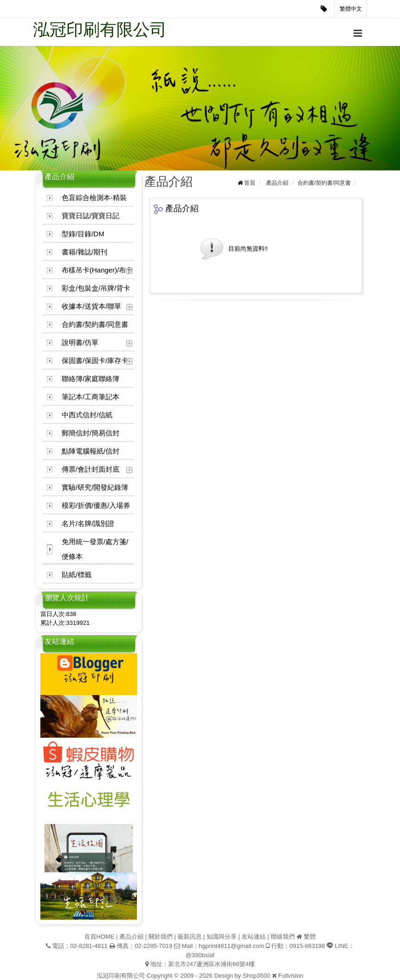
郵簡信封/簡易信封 (90, 433)
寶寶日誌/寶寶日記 (90, 216)
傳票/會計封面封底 (90, 469)
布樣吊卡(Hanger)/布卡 (97, 270)
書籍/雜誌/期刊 (84, 252)
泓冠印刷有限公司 (100, 29)
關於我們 (161, 937)
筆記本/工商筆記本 (90, 397)
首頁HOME (100, 937)
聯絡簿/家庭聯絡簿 (90, 379)
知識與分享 (222, 937)
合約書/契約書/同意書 (95, 324)
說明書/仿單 (80, 342)
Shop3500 (256, 976)
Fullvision (290, 976)
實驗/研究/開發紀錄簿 (95, 487)
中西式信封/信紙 (87, 415)
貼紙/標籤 (77, 574)
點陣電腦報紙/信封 (90, 451)
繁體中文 (351, 9)
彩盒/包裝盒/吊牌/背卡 (96, 288)
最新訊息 (189, 937)
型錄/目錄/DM (83, 234)
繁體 (310, 937)
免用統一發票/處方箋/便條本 (95, 549)
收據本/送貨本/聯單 (91, 306)
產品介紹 (277, 183)
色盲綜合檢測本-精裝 (94, 198)
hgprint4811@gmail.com (231, 946)
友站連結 (254, 937)
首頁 (250, 183)
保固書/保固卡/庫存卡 (95, 360)
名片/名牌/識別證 (88, 523)
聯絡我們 (283, 937)
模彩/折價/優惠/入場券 (96, 505)
